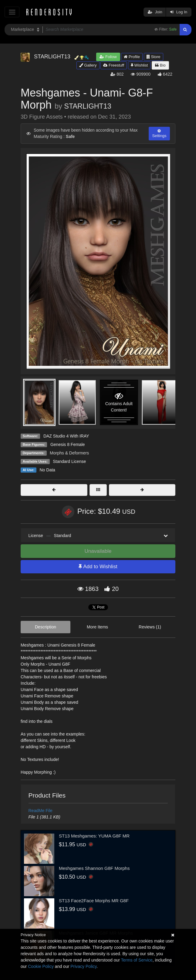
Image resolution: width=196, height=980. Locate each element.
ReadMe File (41, 811)
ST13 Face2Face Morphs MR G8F (94, 901)
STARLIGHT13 (88, 106)
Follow (108, 57)
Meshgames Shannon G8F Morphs (94, 868)
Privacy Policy (83, 966)
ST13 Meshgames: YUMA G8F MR (94, 836)
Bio (160, 65)
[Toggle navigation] (12, 12)
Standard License (69, 461)
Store (154, 57)
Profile (132, 57)
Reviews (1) (150, 627)
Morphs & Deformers (69, 453)
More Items (97, 627)
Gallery (88, 65)
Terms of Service (137, 960)
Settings (159, 133)
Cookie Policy (41, 966)
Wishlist (139, 65)
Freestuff (114, 65)
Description (46, 627)
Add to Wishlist (98, 567)
